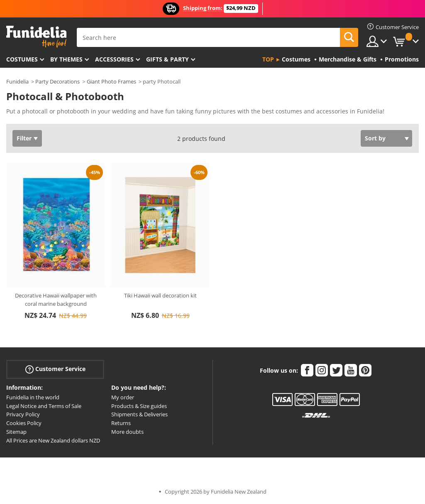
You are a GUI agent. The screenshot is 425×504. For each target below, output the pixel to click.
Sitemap (16, 432)
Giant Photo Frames (111, 81)
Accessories (114, 59)
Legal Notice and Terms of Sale (44, 406)
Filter (24, 138)
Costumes (22, 59)
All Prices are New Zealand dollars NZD (53, 440)
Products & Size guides (139, 406)
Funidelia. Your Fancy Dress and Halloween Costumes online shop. (36, 37)
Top (268, 59)
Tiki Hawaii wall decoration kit (160, 295)
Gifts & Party (167, 59)
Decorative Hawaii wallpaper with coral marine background (56, 300)
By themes (66, 59)
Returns (121, 423)
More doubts (127, 432)
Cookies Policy (24, 423)
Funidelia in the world (33, 397)
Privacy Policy (23, 414)
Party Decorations (57, 81)
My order (123, 397)
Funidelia (17, 81)
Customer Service (55, 369)
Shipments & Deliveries (139, 414)
